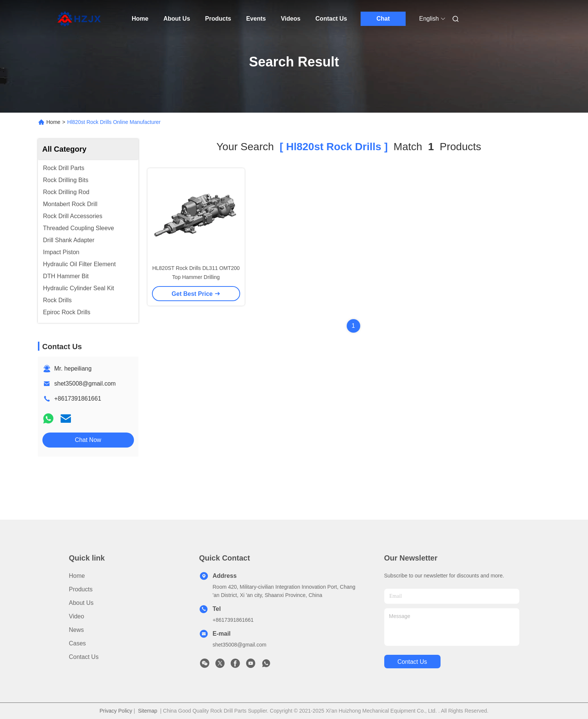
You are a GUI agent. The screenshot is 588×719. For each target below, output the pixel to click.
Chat (383, 19)
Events (256, 19)
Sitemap (148, 711)
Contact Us (331, 19)
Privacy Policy (116, 711)
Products (218, 19)
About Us (177, 19)
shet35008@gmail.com (85, 384)
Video (77, 616)
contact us (412, 662)
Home (140, 19)
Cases (77, 643)
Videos (290, 19)
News (77, 630)
